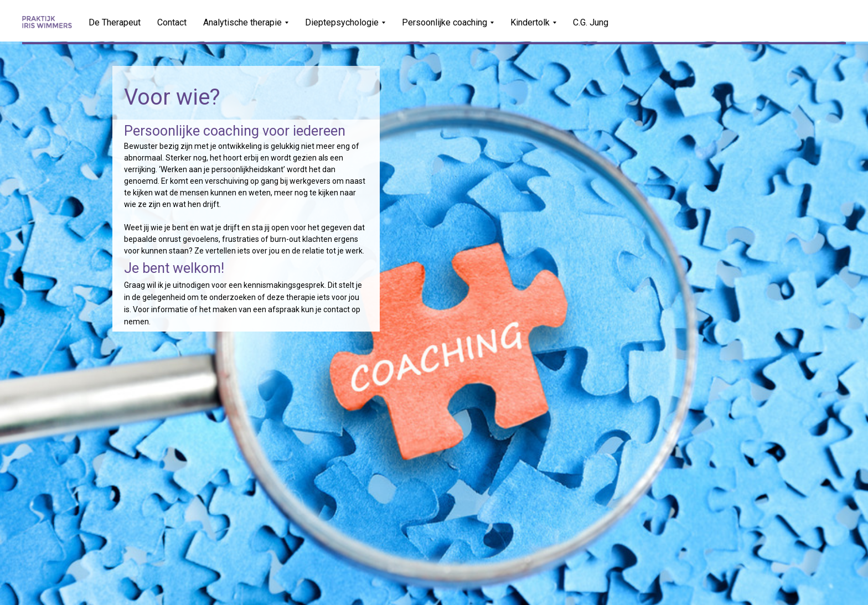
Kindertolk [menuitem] (530, 22)
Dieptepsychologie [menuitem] (342, 22)
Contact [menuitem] (172, 22)
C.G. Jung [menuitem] (591, 22)
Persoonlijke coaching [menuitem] (445, 22)
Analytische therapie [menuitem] (242, 22)
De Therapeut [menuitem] (115, 22)
